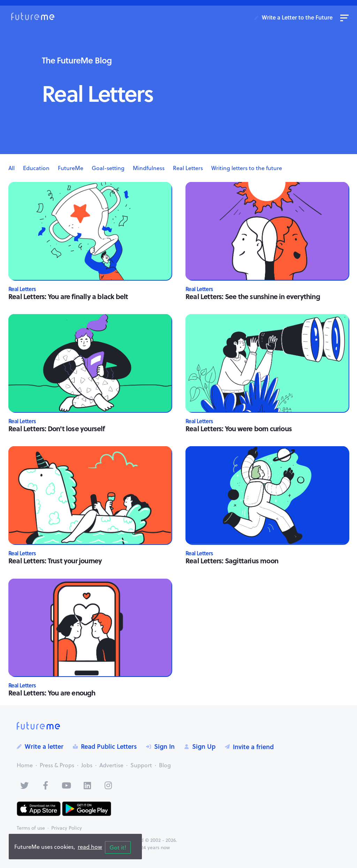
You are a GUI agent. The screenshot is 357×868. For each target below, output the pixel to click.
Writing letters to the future (247, 168)
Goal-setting (108, 168)
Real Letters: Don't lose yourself (57, 428)
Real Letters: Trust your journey (55, 560)
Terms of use (31, 828)
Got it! (118, 847)
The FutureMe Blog (77, 60)
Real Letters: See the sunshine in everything (253, 296)
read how (90, 847)
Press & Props (57, 765)
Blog (165, 765)
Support (141, 765)
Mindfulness (149, 168)
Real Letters (188, 168)
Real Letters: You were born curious (239, 428)
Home (25, 765)
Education (36, 168)
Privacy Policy (67, 828)
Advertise (111, 765)
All (12, 168)
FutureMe (71, 168)
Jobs (87, 765)
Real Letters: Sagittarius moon (232, 560)
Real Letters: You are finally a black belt (68, 296)
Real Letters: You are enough (52, 692)
